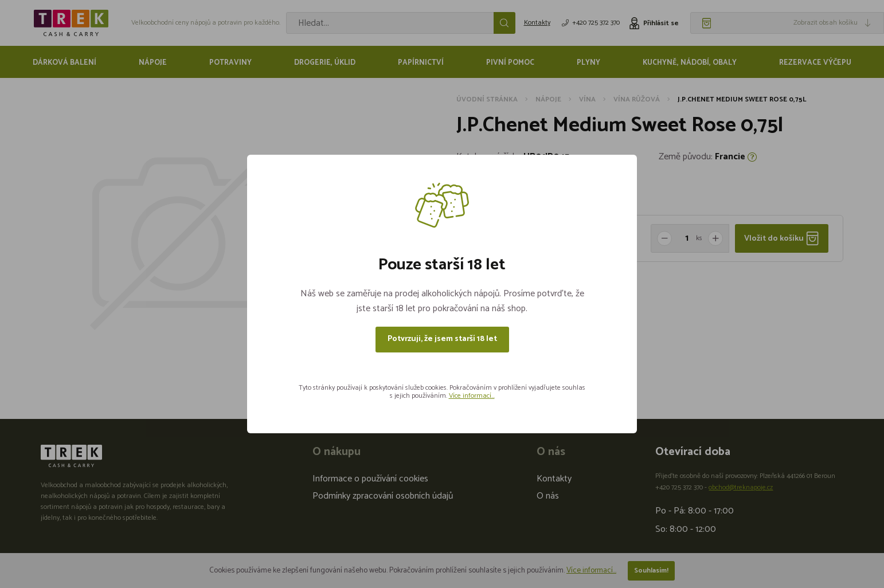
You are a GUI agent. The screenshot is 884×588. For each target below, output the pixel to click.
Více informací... (472, 396)
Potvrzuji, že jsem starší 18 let (442, 339)
